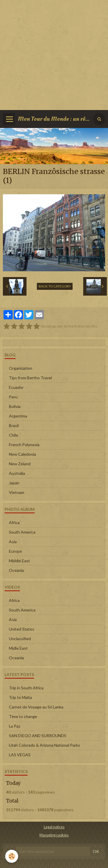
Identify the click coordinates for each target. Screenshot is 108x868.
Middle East (19, 561)
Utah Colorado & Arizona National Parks (44, 745)
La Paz (15, 726)
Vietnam (17, 492)
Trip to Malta (20, 697)
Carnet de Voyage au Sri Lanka (36, 707)
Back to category (55, 286)
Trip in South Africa (26, 688)
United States (22, 629)
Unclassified (20, 639)
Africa (14, 522)
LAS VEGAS (20, 755)
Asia (13, 542)
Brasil (14, 425)
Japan (14, 483)
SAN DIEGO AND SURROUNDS (38, 736)
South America (22, 532)
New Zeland (20, 464)
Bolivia (15, 406)
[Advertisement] (54, 54)
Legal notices (54, 827)
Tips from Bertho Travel (30, 378)
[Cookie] (12, 856)
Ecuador (16, 387)
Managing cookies (54, 835)
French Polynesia (24, 445)
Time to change (23, 716)
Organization (21, 368)
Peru (13, 397)
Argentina (18, 416)
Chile (14, 435)
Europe (15, 551)
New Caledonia (22, 454)
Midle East (18, 648)
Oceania (16, 570)
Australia (17, 473)
